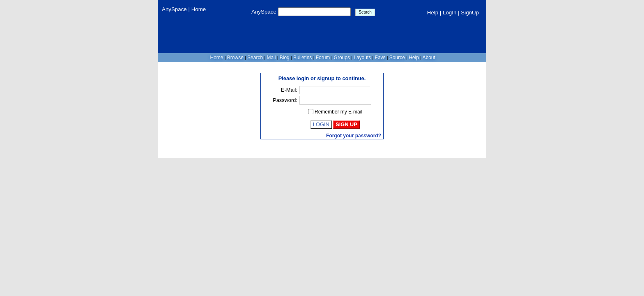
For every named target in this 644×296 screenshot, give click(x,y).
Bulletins (303, 58)
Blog (284, 58)
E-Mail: (289, 90)
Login (321, 124)
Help (433, 13)
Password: (285, 100)
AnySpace (175, 9)
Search (255, 58)
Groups (342, 58)
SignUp (470, 13)
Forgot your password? (354, 136)
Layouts (362, 58)
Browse (235, 58)
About (428, 58)
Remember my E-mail (338, 112)
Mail (271, 58)
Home (199, 9)
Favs (380, 58)
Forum (323, 58)
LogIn (450, 13)
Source (397, 58)
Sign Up (346, 124)
